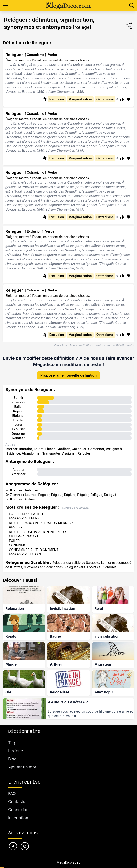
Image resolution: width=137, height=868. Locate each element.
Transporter (51, 450)
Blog (12, 754)
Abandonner (31, 450)
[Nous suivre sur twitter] (13, 841)
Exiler (18, 403)
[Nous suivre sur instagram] (25, 841)
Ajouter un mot (22, 762)
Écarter (19, 416)
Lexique (16, 746)
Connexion (18, 805)
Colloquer (79, 445)
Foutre (39, 445)
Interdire (26, 445)
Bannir (18, 394)
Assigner (69, 450)
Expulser (19, 425)
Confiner (63, 445)
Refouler (84, 450)
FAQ (12, 788)
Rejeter (18, 407)
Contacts (17, 796)
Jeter (19, 421)
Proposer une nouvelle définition (69, 372)
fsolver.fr (82, 504)
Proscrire (19, 398)
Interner (11, 445)
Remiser (19, 434)
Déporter (18, 430)
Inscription (18, 813)
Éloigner (19, 412)
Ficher (50, 445)
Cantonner (96, 445)
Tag (12, 738)
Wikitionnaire (125, 345)
